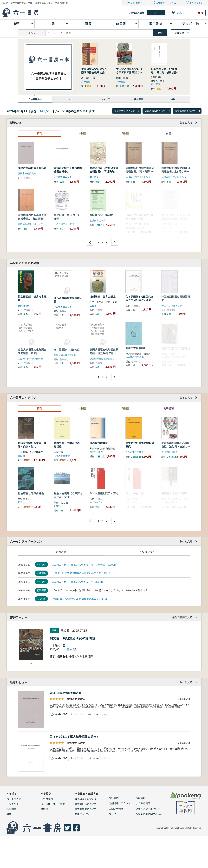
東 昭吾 (94, 177)
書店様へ (45, 809)
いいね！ (59, 714)
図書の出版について (155, 111)
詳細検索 (179, 33)
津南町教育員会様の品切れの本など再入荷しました (80, 599)
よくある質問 (196, 3)
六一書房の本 (14, 799)
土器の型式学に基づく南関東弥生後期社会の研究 (94, 72)
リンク (113, 814)
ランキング (13, 804)
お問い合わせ (116, 809)
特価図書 (11, 809)
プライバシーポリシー (148, 809)
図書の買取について (185, 111)
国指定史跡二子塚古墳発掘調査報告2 (68, 170)
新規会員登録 (137, 13)
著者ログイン (82, 814)
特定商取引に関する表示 (149, 814)
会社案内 (114, 798)
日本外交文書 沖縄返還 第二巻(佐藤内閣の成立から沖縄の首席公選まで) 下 (165, 74)
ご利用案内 (137, 3)
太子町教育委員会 (63, 177)
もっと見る (186, 122)
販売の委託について (125, 111)
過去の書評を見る (182, 617)
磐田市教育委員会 (27, 173)
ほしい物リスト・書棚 (53, 804)
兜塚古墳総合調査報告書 (32, 168)
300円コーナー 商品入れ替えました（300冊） (78, 582)
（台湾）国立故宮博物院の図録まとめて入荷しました (82, 573)
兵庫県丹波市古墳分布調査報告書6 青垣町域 (104, 170)
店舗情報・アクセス (166, 3)
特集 (9, 814)
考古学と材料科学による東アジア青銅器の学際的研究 (129, 72)
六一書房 (86, 81)
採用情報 (141, 798)
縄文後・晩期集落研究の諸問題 (72, 638)
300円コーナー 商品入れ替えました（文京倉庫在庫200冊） (86, 565)
